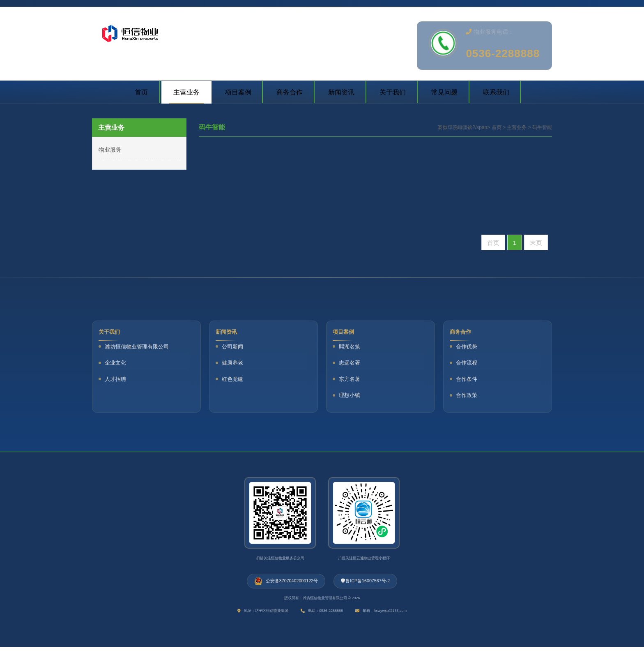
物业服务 (110, 150)
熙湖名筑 (352, 348)
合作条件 (469, 381)
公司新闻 (235, 348)
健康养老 (235, 365)
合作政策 (469, 397)
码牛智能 (542, 127)
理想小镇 (352, 397)
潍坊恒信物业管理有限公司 (139, 348)
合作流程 (469, 365)
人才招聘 (117, 381)
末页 (536, 243)
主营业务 (517, 127)
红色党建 (235, 381)
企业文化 (117, 365)
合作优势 (469, 348)
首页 (497, 127)
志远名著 (352, 365)
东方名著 (352, 381)
